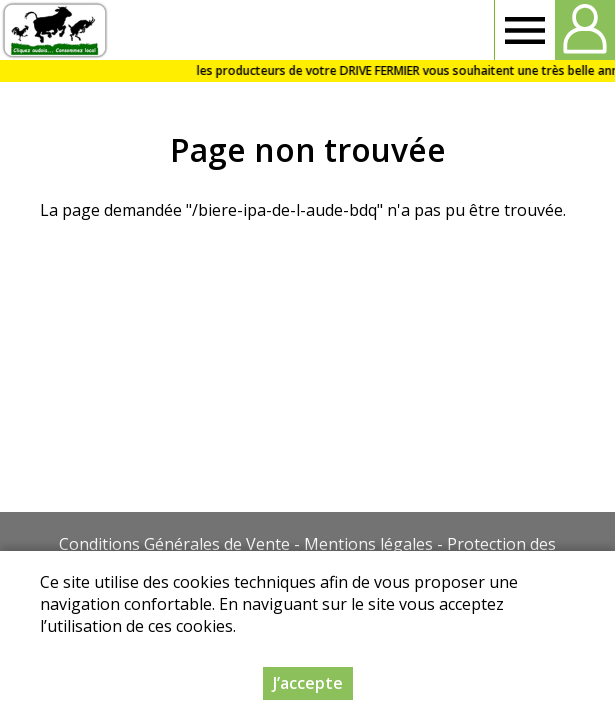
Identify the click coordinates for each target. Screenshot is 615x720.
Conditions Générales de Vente (174, 544)
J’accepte (308, 685)
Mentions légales (368, 544)
